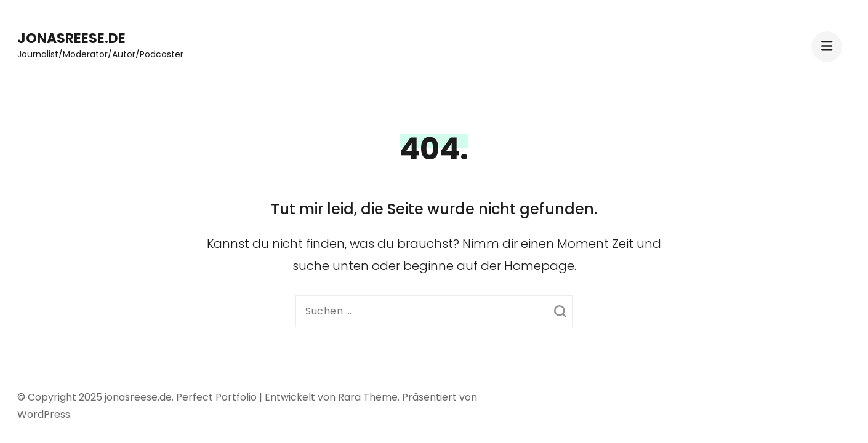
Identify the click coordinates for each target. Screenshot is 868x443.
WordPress (44, 414)
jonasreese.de (71, 38)
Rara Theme (368, 397)
